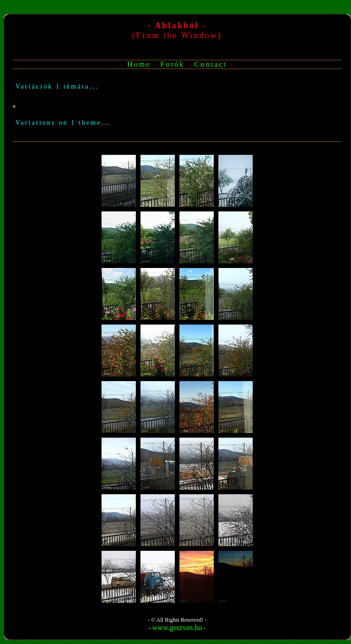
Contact (211, 64)
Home (139, 64)
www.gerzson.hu (177, 628)
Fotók (172, 64)
